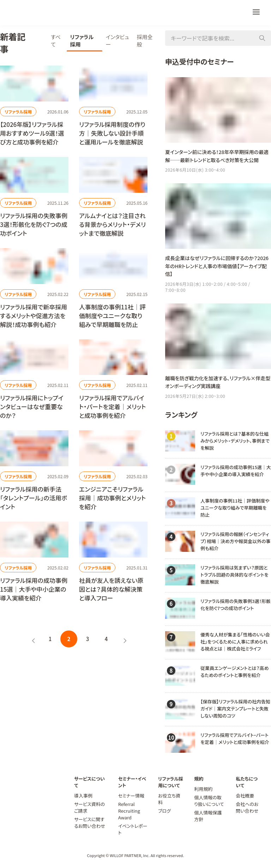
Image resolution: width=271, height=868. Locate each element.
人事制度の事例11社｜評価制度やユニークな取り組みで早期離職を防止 (235, 508)
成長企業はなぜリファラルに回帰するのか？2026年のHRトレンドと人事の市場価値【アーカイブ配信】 (217, 266)
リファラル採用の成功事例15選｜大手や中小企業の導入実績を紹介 (236, 471)
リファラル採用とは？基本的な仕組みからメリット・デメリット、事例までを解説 (235, 441)
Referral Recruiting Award (129, 811)
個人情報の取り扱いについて (209, 801)
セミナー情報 (131, 796)
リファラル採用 (18, 112)
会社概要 (245, 796)
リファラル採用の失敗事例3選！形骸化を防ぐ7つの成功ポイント (236, 605)
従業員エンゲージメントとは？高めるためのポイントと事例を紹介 (235, 672)
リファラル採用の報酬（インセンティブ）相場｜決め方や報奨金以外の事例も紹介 (236, 541)
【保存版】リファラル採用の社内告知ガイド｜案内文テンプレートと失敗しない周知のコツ (235, 709)
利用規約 (203, 789)
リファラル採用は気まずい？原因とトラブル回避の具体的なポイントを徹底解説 (234, 575)
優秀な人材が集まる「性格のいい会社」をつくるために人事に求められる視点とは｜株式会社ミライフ (235, 642)
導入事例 (83, 796)
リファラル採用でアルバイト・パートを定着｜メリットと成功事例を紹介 (235, 738)
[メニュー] (256, 13)
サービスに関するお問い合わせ (90, 823)
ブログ (164, 811)
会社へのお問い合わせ (247, 807)
